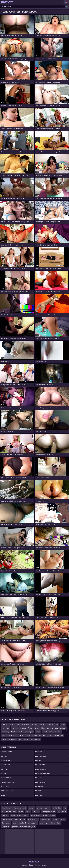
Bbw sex (38, 778)
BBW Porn (4, 769)
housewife (52, 732)
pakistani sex (57, 808)
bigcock (57, 736)
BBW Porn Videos (7, 791)
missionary (5, 732)
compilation (26, 724)
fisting (30, 728)
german (5, 736)
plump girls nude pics (48, 812)
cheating (35, 724)
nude (57, 724)
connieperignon (36, 815)
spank (26, 739)
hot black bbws (41, 769)
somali (42, 823)
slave (20, 739)
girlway (28, 812)
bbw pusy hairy (7, 819)
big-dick (35, 736)
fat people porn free (42, 773)
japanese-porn (29, 732)
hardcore (23, 728)
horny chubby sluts (20, 808)
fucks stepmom (7, 808)
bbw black (5, 815)
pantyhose (13, 739)
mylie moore (62, 812)
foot (19, 724)
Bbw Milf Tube (40, 765)
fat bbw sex (39, 786)
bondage (14, 732)
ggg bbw (48, 808)
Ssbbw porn (5, 795)
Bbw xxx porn (40, 782)
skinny (8, 823)
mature (38, 732)
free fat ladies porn (8, 782)
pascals (9, 812)
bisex (43, 728)
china (42, 724)
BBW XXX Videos (41, 756)
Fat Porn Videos (6, 760)
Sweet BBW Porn (7, 778)
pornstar (63, 728)
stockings (40, 808)
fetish (21, 736)
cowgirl (37, 728)
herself (63, 819)
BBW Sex (38, 760)
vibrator (13, 724)
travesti (21, 812)
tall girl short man (20, 819)
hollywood (36, 812)
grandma (15, 827)
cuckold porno (33, 823)
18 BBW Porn (5, 765)
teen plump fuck (33, 819)
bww (15, 812)
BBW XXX (4, 756)
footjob (63, 724)
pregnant (56, 819)
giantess (31, 808)
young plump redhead (53, 823)
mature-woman (35, 739)
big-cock (42, 736)
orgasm (4, 739)
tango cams (6, 827)
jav (3, 812)
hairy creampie (45, 819)
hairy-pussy (6, 728)
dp (62, 736)
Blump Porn (5, 786)
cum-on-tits (13, 736)
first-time (15, 728)
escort (45, 732)
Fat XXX (3, 773)
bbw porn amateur (49, 815)
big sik (13, 815)
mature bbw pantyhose (28, 827)
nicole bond (22, 823)
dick (56, 728)
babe (60, 732)
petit (65, 808)
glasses (49, 736)
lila (3, 823)
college (27, 736)
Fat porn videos (6, 752)
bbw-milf (5, 724)
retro (14, 823)
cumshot (50, 728)
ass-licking (49, 724)
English (66, 2)
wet (21, 732)
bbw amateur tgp (23, 815)
